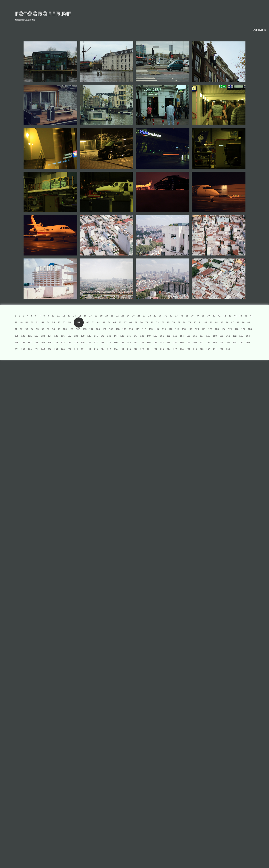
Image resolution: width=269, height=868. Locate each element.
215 (109, 349)
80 (195, 322)
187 (162, 343)
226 (182, 349)
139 (83, 336)
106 (104, 329)
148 (142, 336)
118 (184, 329)
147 (135, 336)
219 (135, 349)
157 (202, 336)
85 (222, 322)
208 (63, 349)
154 (182, 336)
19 (101, 316)
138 (76, 336)
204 (36, 349)
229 (202, 349)
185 (149, 343)
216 (116, 349)
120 (197, 329)
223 (162, 349)
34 (182, 316)
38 (203, 316)
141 (96, 336)
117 (177, 329)
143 (109, 336)
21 (112, 316)
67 (125, 322)
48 (16, 322)
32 (171, 316)
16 (85, 316)
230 (208, 349)
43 (230, 316)
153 (175, 336)
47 (251, 316)
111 (137, 329)
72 (152, 322)
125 (230, 329)
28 (150, 316)
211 (83, 349)
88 (238, 322)
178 (102, 343)
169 (43, 343)
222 (155, 349)
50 (27, 322)
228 (195, 349)
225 (175, 349)
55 (54, 322)
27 (144, 316)
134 (50, 336)
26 (139, 316)
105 (98, 329)
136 (63, 336)
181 (122, 343)
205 (43, 349)
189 (175, 343)
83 (211, 322)
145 (122, 336)
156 (195, 336)
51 (32, 322)
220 (142, 349)
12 (64, 316)
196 (221, 343)
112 (144, 329)
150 (155, 336)
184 (142, 343)
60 (88, 322)
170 (50, 343)
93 (27, 329)
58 (70, 322)
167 (30, 343)
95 (37, 329)
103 (85, 329)
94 (32, 329)
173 (69, 343)
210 (76, 349)
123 (217, 329)
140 (89, 336)
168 (36, 343)
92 (21, 329)
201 (17, 349)
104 (91, 329)
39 (208, 316)
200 (248, 343)
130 (23, 336)
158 (208, 336)
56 (59, 322)
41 (219, 316)
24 (128, 316)
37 (198, 316)
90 (249, 322)
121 (204, 329)
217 (122, 349)
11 (58, 316)
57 (64, 322)
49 (21, 322)
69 (136, 322)
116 (171, 329)
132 (36, 336)
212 (89, 349)
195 (215, 343)
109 (124, 329)
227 (188, 349)
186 (155, 343)
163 (241, 336)
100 (65, 329)
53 (43, 322)
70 (141, 322)
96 (43, 329)
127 (243, 329)
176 (89, 343)
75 (168, 322)
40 (214, 316)
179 (109, 343)
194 (208, 343)
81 (200, 322)
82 (206, 322)
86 (227, 322)
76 (173, 322)
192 (195, 343)
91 (16, 329)
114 (157, 329)
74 (163, 322)
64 (109, 322)
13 (69, 316)
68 (131, 322)
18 (96, 316)
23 (123, 316)
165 (17, 343)
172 (63, 343)
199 (241, 343)
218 (129, 349)
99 (59, 329)
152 (168, 336)
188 (168, 343)
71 (147, 322)
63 (104, 322)
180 (116, 343)
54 (48, 322)
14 (74, 316)
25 (133, 316)
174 (76, 343)
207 (56, 349)
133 (43, 336)
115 (164, 329)
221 (149, 349)
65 (115, 322)
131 (30, 336)
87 (232, 322)
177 (96, 343)
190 (182, 343)
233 (228, 349)
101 (71, 329)
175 (83, 343)
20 (107, 316)
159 (215, 336)
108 (118, 329)
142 (102, 336)
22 (117, 316)
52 (37, 322)
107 (111, 329)
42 (224, 316)
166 (23, 343)
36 (192, 316)
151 (162, 336)
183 (135, 343)
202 (23, 349)
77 (179, 322)
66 (120, 322)
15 (80, 316)
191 (188, 343)
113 (151, 329)
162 (235, 336)
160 (221, 336)
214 (102, 349)
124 (223, 329)
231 (215, 349)
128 (250, 329)
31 (166, 316)
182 (129, 343)
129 (17, 336)
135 (56, 336)
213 (96, 349)
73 (157, 322)
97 (48, 329)
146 (129, 336)
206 (50, 349)
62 (98, 322)
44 (235, 316)
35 (187, 316)
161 (228, 336)
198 (235, 343)
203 (30, 349)
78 (184, 322)
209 (69, 349)
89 (243, 322)
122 (210, 329)
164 (248, 336)
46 (246, 316)
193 (202, 343)
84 (216, 322)
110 (131, 329)
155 (188, 336)
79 (190, 322)
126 (237, 329)
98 (54, 329)
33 (176, 316)
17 (91, 316)
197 (228, 343)
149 (149, 336)
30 (160, 316)
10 (53, 316)
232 (221, 349)
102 (78, 329)
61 (93, 322)
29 (155, 316)
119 (190, 329)
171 (56, 343)
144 (116, 336)
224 (168, 349)
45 (241, 316)
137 (69, 336)
